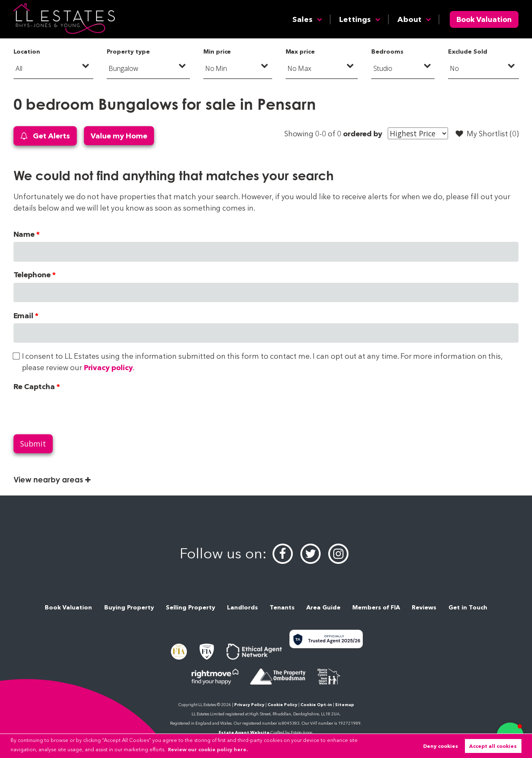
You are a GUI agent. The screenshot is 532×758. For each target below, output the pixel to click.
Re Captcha (34, 386)
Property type (128, 51)
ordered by (363, 134)
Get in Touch (468, 607)
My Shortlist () (487, 134)
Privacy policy (108, 367)
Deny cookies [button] (441, 746)
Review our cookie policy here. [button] (208, 749)
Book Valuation (484, 19)
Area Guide (323, 607)
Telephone (32, 275)
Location (27, 51)
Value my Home (119, 136)
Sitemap (344, 705)
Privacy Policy (249, 705)
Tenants (282, 607)
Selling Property (190, 607)
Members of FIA (376, 607)
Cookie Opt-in (316, 705)
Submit (33, 444)
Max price (300, 51)
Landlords (242, 607)
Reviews (424, 607)
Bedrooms (387, 51)
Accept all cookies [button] (493, 746)
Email (24, 315)
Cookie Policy (282, 705)
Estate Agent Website (244, 732)
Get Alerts (45, 136)
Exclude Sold (467, 51)
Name (24, 234)
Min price (217, 51)
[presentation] (78, 411)
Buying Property (129, 607)
